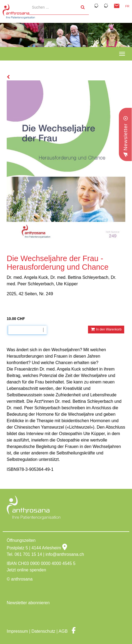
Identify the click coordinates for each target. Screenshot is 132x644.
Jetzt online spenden (26, 570)
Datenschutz (43, 631)
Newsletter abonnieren (28, 603)
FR (127, 6)
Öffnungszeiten (21, 540)
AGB (63, 631)
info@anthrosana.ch (65, 554)
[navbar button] (122, 54)
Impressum (17, 631)
